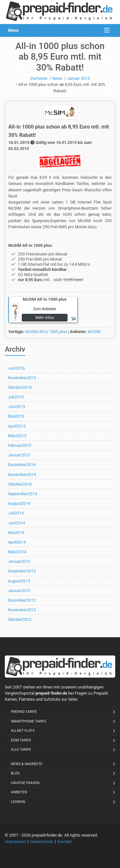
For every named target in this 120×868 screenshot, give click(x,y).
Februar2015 (20, 445)
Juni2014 (16, 523)
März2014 (17, 552)
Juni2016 (16, 368)
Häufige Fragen (25, 783)
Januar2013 (19, 591)
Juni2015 (16, 407)
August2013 (19, 581)
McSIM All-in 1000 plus (46, 332)
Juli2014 (16, 513)
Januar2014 (19, 561)
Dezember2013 (22, 571)
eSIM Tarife (21, 740)
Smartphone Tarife (29, 721)
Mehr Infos (45, 318)
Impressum (16, 842)
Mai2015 (16, 416)
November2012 (22, 610)
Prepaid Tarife (24, 712)
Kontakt (65, 842)
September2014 (23, 494)
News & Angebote (27, 764)
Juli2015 (16, 397)
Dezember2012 (22, 600)
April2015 (17, 426)
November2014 (22, 475)
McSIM (94, 332)
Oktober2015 (20, 387)
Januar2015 (19, 455)
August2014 (19, 503)
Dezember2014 (22, 465)
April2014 (17, 542)
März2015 (17, 436)
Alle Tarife (21, 750)
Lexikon (18, 802)
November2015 (22, 378)
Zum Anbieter (44, 309)
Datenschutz (42, 842)
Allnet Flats (23, 731)
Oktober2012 (20, 619)
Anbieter (19, 792)
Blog (15, 773)
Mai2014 (16, 533)
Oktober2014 (20, 484)
